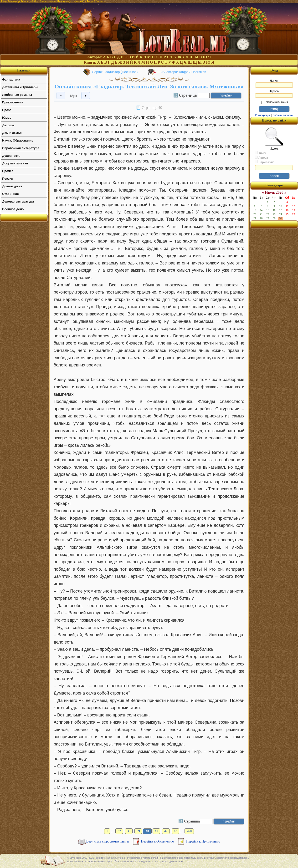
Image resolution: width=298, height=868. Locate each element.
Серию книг (264, 162)
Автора (261, 157)
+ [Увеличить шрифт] (86, 96)
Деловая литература (18, 201)
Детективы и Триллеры (20, 87)
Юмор (7, 118)
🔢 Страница (185, 95)
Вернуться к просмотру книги (108, 841)
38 (129, 831)
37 (119, 831)
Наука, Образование (18, 140)
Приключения (13, 102)
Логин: (274, 83)
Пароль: (274, 94)
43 (175, 831)
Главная (24, 70)
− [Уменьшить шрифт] (61, 96)
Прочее (8, 171)
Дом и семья (12, 133)
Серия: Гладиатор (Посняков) (115, 72)
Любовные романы (17, 95)
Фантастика (11, 79)
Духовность (11, 156)
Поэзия (8, 179)
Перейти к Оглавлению (158, 841)
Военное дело (13, 209)
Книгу (260, 153)
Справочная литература (21, 148)
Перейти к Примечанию (203, 841)
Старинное (10, 194)
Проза (7, 110)
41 (156, 831)
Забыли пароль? (283, 115)
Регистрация (263, 115)
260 (189, 831)
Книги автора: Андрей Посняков (181, 72)
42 (166, 831)
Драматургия (12, 186)
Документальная (15, 163)
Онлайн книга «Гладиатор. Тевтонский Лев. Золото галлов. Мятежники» (149, 86)
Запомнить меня (275, 102)
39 (138, 831)
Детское (8, 125)
